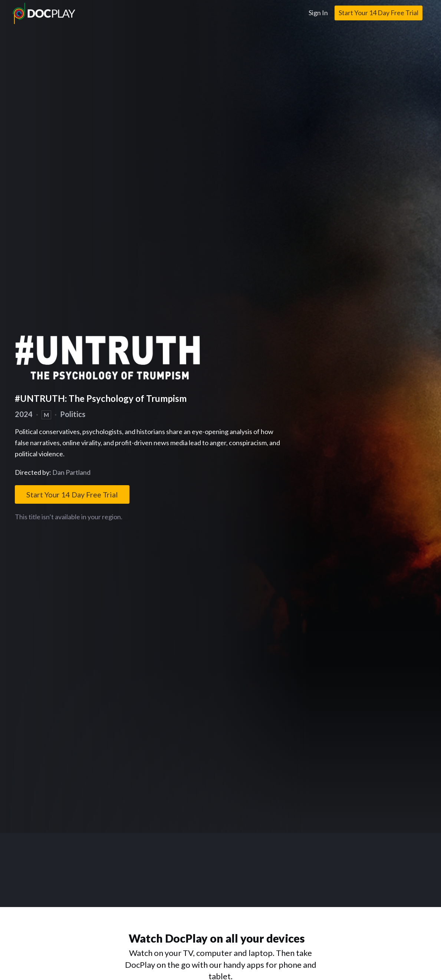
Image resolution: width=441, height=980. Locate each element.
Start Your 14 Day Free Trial (379, 13)
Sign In (318, 13)
